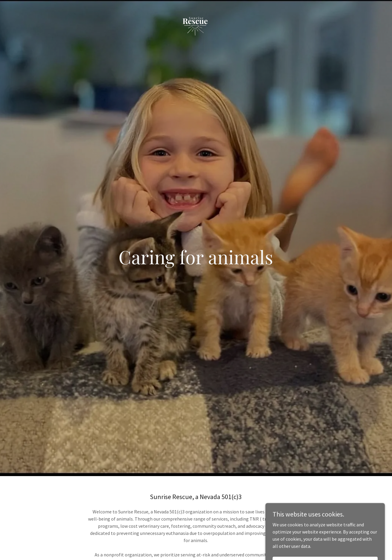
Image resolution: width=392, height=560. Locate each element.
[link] (196, 7)
